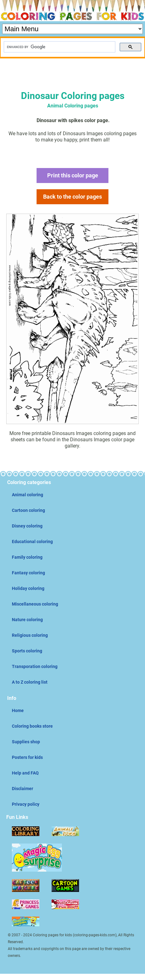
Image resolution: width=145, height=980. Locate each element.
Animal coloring (27, 495)
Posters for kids (27, 757)
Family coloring (27, 557)
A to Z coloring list (30, 682)
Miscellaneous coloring (35, 604)
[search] (59, 47)
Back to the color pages (72, 197)
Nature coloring (27, 620)
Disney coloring (27, 526)
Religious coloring (30, 635)
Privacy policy (26, 804)
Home (18, 710)
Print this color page (73, 175)
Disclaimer (22, 789)
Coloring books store (32, 726)
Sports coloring (27, 651)
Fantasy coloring (28, 573)
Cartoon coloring (28, 510)
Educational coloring (32, 542)
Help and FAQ (25, 773)
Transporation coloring (35, 666)
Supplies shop (26, 742)
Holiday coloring (28, 588)
